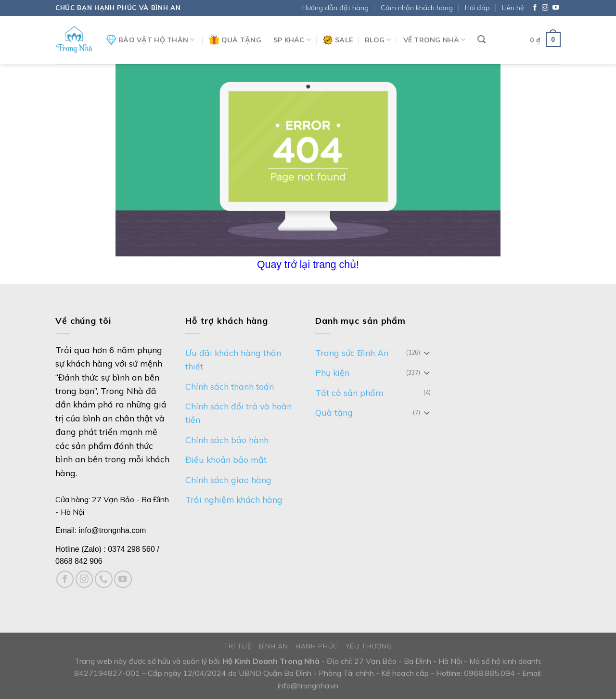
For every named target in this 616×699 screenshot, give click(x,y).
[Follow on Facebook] (535, 8)
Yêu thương (369, 646)
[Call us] (104, 579)
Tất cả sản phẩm (349, 393)
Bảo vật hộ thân (151, 40)
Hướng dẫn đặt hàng (335, 8)
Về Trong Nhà (435, 40)
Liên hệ (513, 8)
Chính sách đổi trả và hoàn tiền (238, 413)
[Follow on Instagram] (545, 8)
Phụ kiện (332, 372)
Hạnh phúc (317, 646)
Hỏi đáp (477, 8)
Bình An (274, 646)
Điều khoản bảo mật (226, 459)
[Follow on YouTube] (556, 8)
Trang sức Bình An (352, 353)
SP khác (292, 40)
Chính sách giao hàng (228, 480)
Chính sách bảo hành (227, 440)
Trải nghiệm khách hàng (234, 499)
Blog (378, 40)
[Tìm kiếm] (481, 39)
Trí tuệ (237, 646)
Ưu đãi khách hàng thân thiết (233, 359)
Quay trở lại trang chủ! (308, 265)
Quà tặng (235, 40)
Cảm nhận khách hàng (417, 8)
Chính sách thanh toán (230, 386)
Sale (338, 40)
